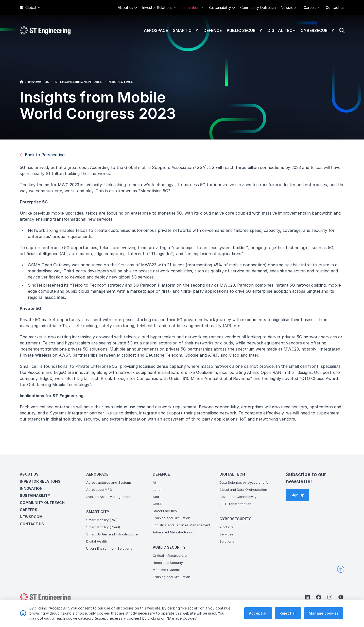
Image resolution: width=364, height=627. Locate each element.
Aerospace (156, 30)
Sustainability (220, 7)
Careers (310, 7)
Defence (213, 30)
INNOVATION (39, 82)
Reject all (288, 613)
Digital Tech (281, 30)
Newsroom (290, 7)
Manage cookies (324, 613)
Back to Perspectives (43, 155)
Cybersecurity (317, 30)
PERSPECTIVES (120, 82)
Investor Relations (157, 7)
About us (125, 7)
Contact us (335, 7)
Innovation (190, 7)
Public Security (245, 30)
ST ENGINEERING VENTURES (79, 82)
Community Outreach (258, 7)
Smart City (186, 30)
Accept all (258, 613)
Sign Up (297, 495)
